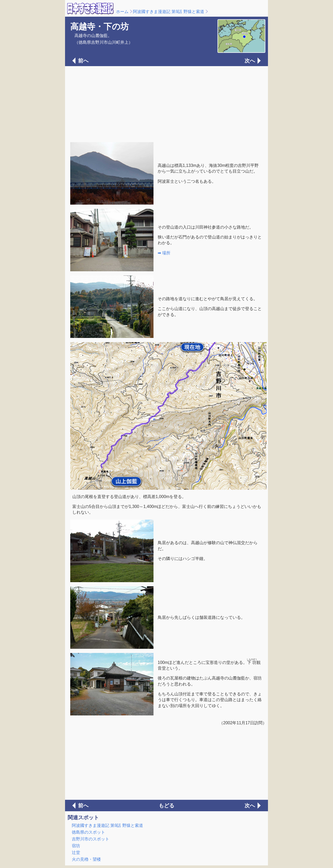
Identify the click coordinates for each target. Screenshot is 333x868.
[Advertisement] (166, 104)
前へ (83, 61)
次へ (250, 61)
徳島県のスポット (88, 832)
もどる (166, 806)
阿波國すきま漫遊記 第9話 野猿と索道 (169, 12)
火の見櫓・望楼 (86, 859)
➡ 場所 (164, 253)
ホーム (122, 12)
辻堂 (76, 853)
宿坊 (76, 846)
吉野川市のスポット (91, 839)
